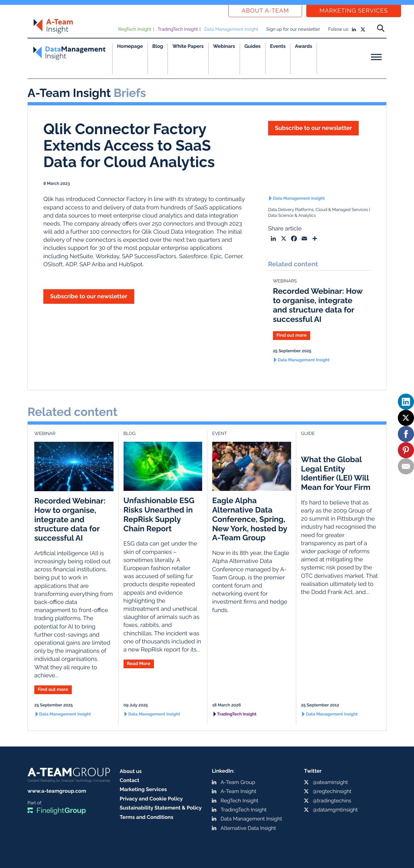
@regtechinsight (332, 791)
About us (131, 771)
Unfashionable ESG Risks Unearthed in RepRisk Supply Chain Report (159, 514)
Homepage (130, 46)
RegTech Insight (135, 29)
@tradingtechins (332, 801)
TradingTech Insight (178, 29)
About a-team (265, 11)
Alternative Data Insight (248, 828)
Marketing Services (354, 11)
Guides (253, 46)
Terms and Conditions (147, 817)
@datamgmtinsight (335, 810)
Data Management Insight (231, 29)
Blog (158, 46)
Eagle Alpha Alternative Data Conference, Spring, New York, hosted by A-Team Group (250, 519)
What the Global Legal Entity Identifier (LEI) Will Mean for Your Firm (336, 473)
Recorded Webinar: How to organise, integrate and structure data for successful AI (318, 305)
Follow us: (339, 29)
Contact (130, 780)
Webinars (224, 46)
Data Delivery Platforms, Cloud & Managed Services (318, 210)
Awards (304, 46)
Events (278, 46)
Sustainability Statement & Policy (161, 808)
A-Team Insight (238, 791)
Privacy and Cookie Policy (151, 799)
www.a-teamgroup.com (57, 791)
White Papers (188, 46)
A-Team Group (238, 782)
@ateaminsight (330, 782)
